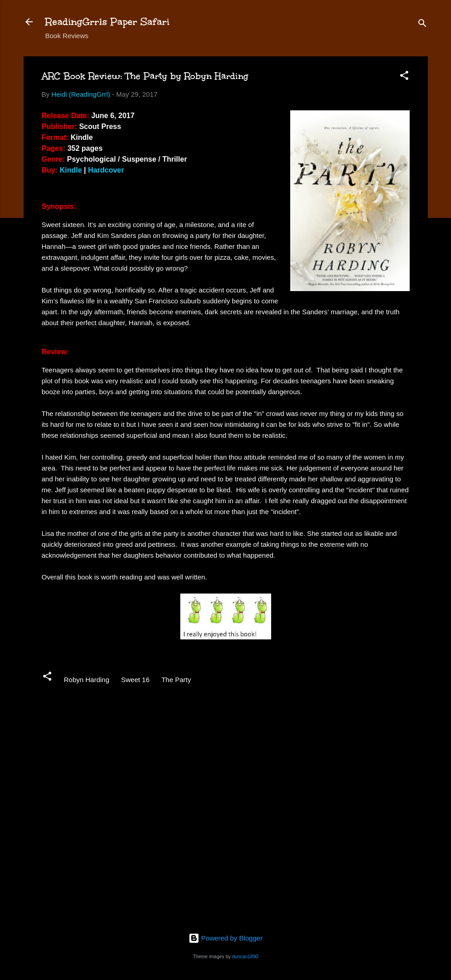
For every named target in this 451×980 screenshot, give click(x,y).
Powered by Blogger (225, 938)
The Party (176, 680)
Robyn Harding (87, 680)
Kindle (71, 170)
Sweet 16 (136, 680)
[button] (404, 77)
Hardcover (106, 170)
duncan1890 (245, 956)
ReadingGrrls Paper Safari (107, 22)
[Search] (422, 25)
